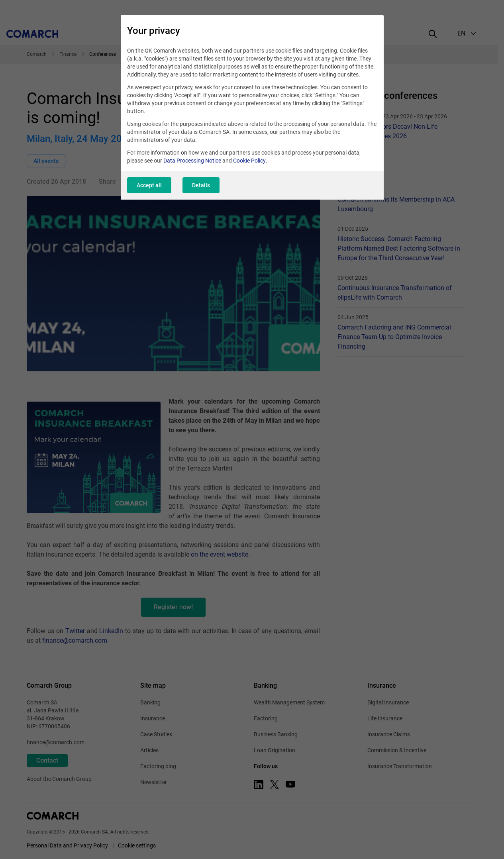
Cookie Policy (249, 161)
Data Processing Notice (192, 161)
